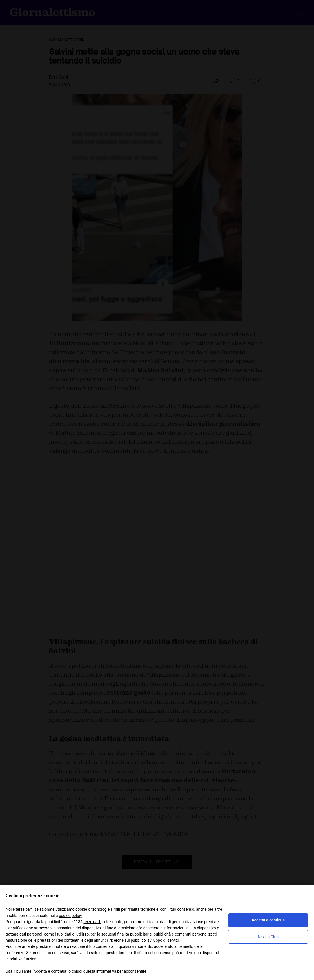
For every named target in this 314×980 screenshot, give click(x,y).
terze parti (92, 922)
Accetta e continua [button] (268, 920)
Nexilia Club (268, 937)
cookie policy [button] (70, 916)
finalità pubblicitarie (134, 934)
